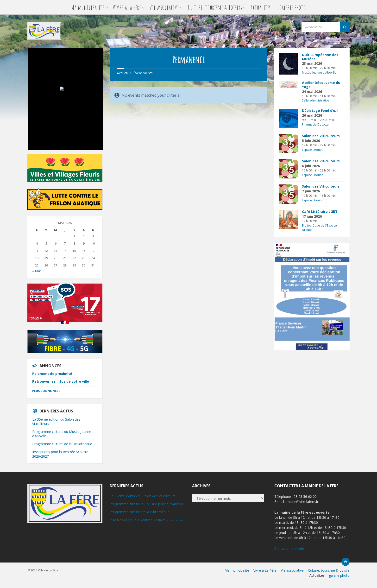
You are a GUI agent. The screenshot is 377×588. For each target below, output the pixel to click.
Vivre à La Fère (127, 7)
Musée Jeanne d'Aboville (319, 73)
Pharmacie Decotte (315, 124)
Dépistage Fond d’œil (320, 111)
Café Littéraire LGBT (320, 212)
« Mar (37, 271)
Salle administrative (316, 100)
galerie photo (293, 7)
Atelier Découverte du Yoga (321, 85)
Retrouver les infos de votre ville (61, 381)
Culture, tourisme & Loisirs (215, 7)
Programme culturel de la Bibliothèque (62, 444)
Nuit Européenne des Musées (320, 57)
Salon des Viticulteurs (321, 136)
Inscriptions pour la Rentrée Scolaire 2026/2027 (60, 454)
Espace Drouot (312, 150)
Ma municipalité (88, 7)
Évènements (143, 73)
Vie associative (164, 7)
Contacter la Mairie (289, 548)
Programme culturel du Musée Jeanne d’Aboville (62, 434)
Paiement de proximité (52, 374)
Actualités (261, 7)
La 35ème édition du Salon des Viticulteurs (56, 421)
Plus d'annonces (46, 391)
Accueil (122, 73)
